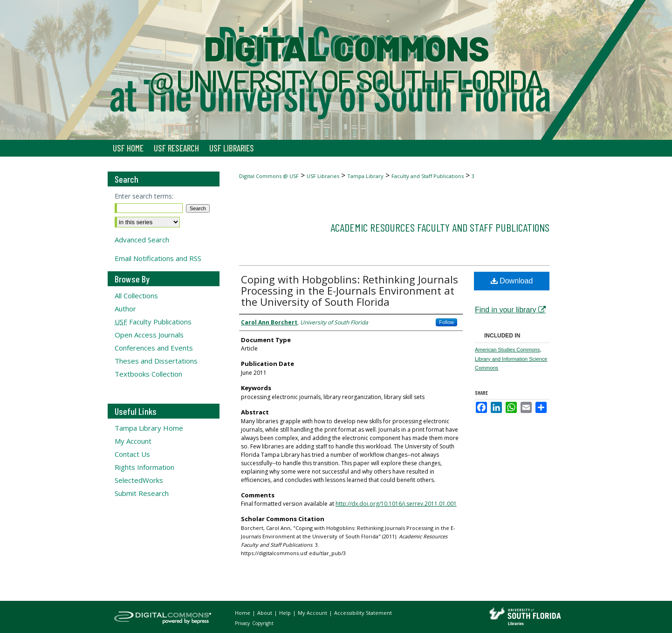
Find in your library (510, 310)
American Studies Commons (507, 350)
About (265, 613)
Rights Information (144, 467)
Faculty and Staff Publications (428, 176)
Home (243, 613)
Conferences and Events (154, 348)
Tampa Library (365, 176)
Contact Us (132, 454)
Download (512, 281)
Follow (446, 322)
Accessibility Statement (363, 613)
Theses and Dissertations (156, 361)
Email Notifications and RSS (158, 258)
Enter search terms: (144, 196)
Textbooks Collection (148, 374)
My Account (133, 441)
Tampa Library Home (149, 428)
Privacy (243, 623)
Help (286, 613)
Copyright (263, 623)
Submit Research (142, 493)
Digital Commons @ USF (269, 176)
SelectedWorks (139, 480)
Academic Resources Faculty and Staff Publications (440, 227)
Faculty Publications (153, 322)
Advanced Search (142, 240)
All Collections (136, 296)
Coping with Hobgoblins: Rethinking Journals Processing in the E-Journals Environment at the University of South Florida (350, 290)
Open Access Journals (149, 335)
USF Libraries (323, 176)
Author (125, 309)
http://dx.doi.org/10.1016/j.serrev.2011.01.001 (396, 504)
